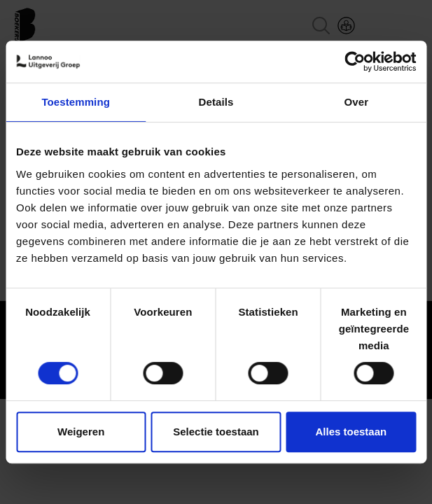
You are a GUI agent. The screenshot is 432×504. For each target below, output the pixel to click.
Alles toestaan (351, 432)
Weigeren (81, 432)
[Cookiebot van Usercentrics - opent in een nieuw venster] (355, 62)
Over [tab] (357, 102)
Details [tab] (216, 102)
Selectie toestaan (216, 432)
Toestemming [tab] (76, 102)
